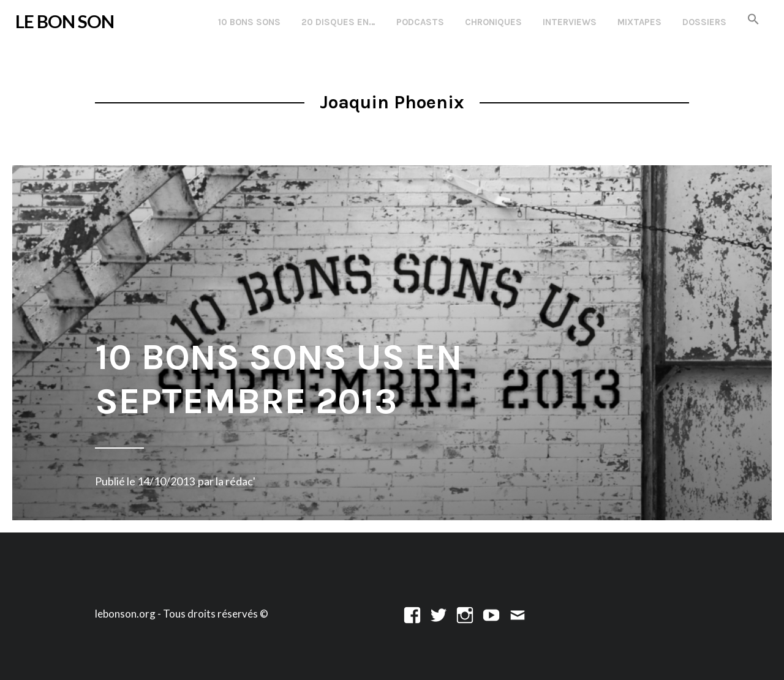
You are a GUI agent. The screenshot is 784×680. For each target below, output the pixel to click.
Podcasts (420, 22)
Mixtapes (639, 22)
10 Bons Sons (249, 22)
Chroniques (493, 22)
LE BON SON (65, 21)
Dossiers (704, 22)
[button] (753, 20)
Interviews (570, 22)
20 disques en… (338, 22)
